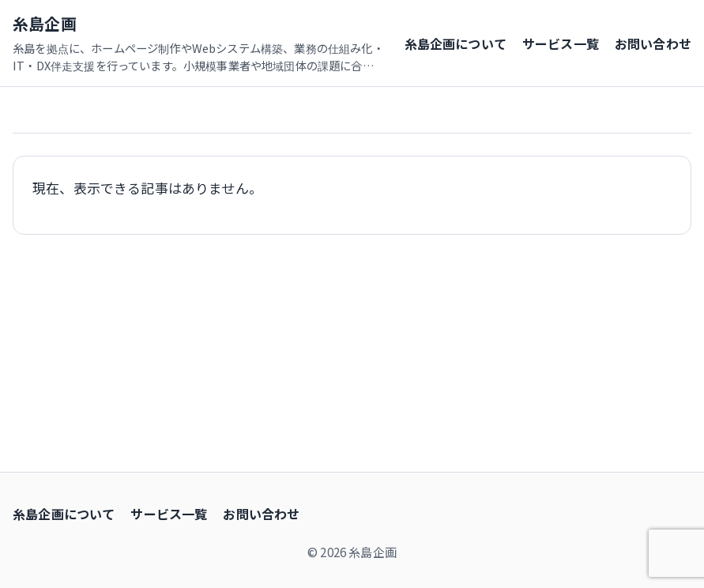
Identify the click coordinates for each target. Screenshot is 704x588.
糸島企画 (45, 24)
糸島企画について (456, 43)
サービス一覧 (561, 43)
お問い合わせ (653, 43)
